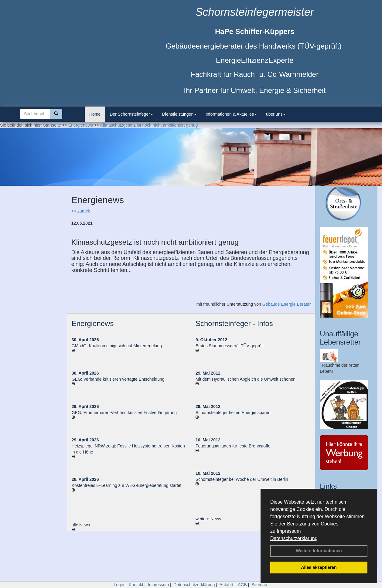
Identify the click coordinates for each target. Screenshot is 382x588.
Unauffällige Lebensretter (340, 338)
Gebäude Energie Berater (287, 304)
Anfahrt (226, 585)
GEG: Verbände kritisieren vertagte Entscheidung (118, 379)
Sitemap (259, 585)
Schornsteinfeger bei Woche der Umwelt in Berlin (242, 479)
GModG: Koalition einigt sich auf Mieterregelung (117, 346)
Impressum (289, 531)
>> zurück (81, 211)
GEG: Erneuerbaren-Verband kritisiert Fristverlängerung (125, 413)
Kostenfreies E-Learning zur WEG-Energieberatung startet (127, 485)
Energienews (93, 323)
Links (328, 486)
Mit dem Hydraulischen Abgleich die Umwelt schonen (246, 379)
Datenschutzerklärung (294, 538)
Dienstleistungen (179, 114)
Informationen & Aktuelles (231, 114)
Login (119, 585)
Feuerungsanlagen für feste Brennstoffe (233, 446)
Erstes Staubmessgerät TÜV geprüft (230, 346)
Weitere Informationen (319, 551)
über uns (276, 114)
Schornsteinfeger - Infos (234, 323)
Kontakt (136, 585)
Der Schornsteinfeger (131, 114)
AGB (242, 585)
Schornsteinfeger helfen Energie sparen (233, 413)
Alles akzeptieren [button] (319, 567)
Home (95, 114)
